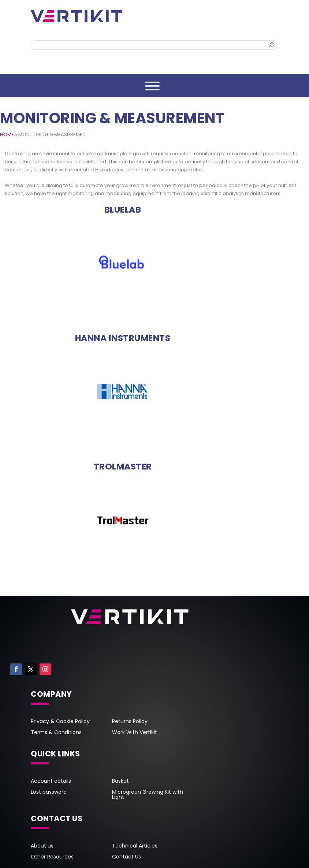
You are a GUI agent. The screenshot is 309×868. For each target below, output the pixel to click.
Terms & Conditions (56, 733)
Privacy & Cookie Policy (60, 722)
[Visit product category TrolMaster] (123, 467)
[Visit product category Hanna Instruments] (123, 338)
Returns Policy (130, 722)
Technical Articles (135, 846)
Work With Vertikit (135, 733)
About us (42, 846)
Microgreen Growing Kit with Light (148, 795)
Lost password (49, 792)
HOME (7, 134)
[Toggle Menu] (152, 86)
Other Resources (52, 857)
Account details (51, 781)
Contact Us (126, 857)
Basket (120, 781)
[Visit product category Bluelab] (123, 210)
